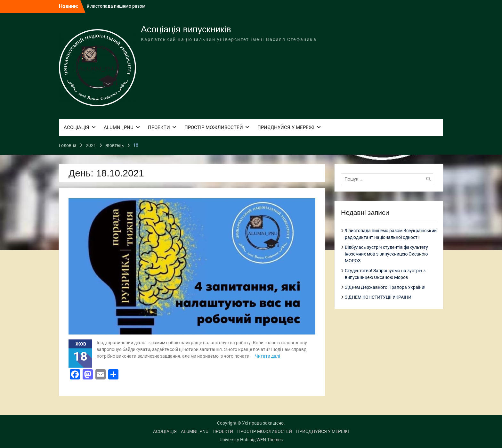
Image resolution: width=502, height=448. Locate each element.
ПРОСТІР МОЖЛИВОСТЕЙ (214, 127)
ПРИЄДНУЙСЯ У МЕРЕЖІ (286, 127)
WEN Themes (270, 440)
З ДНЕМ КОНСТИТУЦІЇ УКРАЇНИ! (379, 297)
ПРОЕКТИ (159, 127)
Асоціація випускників (186, 29)
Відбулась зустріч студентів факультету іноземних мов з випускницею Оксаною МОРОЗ (386, 254)
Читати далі (267, 356)
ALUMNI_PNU (119, 127)
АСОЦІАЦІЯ (77, 127)
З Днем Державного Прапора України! (385, 287)
